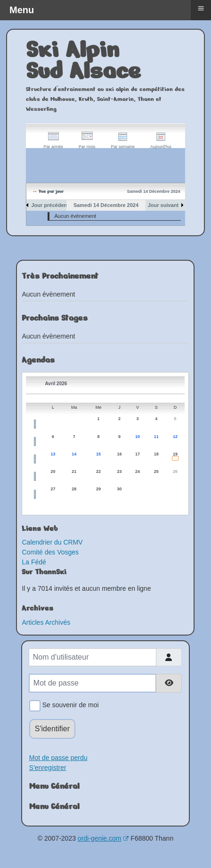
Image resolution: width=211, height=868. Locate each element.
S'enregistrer (48, 768)
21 (74, 471)
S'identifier (52, 729)
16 (119, 454)
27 (53, 489)
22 (98, 471)
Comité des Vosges (50, 552)
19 (175, 454)
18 (156, 454)
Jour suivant (163, 205)
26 (175, 471)
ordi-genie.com (103, 838)
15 (98, 454)
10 (138, 437)
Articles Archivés (46, 622)
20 (53, 471)
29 (98, 489)
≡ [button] (201, 8)
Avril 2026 (56, 384)
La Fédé (34, 562)
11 (156, 437)
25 (156, 471)
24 (138, 471)
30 (119, 489)
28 (74, 489)
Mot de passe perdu (58, 758)
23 (119, 471)
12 (175, 437)
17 (138, 454)
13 (53, 454)
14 (74, 454)
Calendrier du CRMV (52, 542)
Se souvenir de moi (69, 706)
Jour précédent (50, 205)
